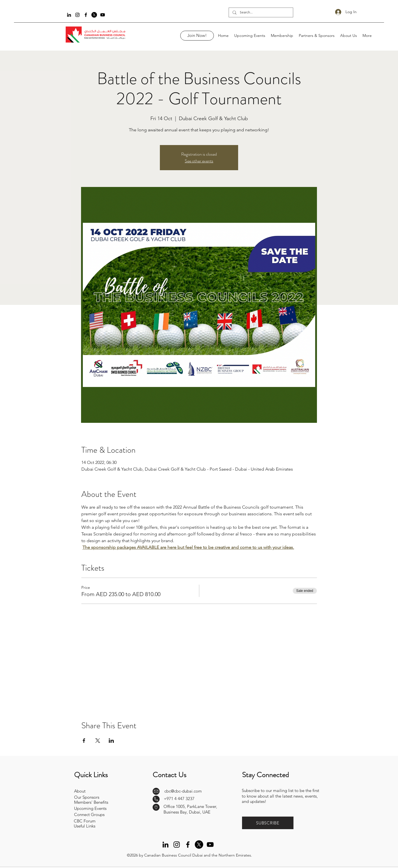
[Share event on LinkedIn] (111, 741)
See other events (199, 161)
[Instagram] (77, 15)
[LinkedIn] (69, 15)
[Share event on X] (98, 741)
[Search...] (260, 12)
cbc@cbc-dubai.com (183, 791)
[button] (268, 823)
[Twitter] (94, 15)
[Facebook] (86, 15)
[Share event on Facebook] (84, 741)
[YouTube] (103, 15)
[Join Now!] (197, 36)
